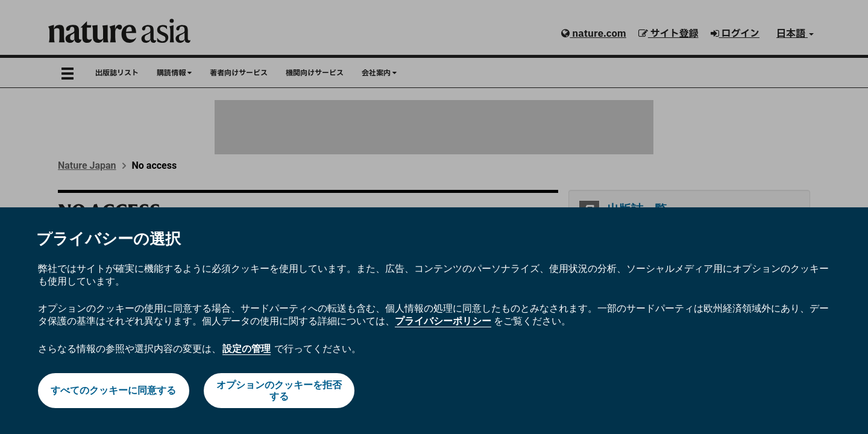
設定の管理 (247, 349)
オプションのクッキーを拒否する (279, 391)
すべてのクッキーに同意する (113, 390)
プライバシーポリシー (443, 321)
